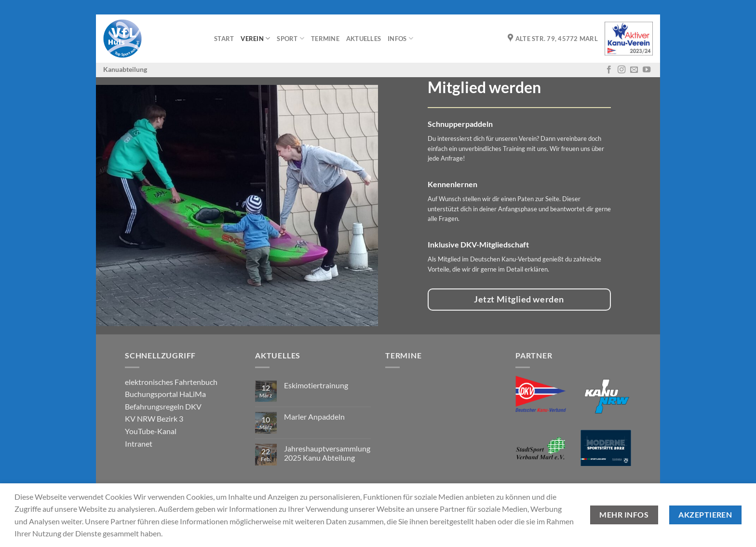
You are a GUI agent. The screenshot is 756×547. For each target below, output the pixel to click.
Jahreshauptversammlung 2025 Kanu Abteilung (327, 453)
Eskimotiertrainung (316, 385)
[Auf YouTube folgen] (647, 70)
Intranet (139, 444)
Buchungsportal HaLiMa (165, 394)
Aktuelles (364, 39)
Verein (255, 38)
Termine (325, 39)
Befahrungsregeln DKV (163, 406)
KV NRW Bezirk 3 (154, 418)
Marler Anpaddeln (314, 417)
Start (224, 39)
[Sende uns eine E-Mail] (634, 70)
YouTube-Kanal (151, 431)
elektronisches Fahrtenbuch (171, 382)
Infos (400, 38)
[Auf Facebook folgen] (609, 70)
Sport (290, 38)
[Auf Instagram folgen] (621, 70)
